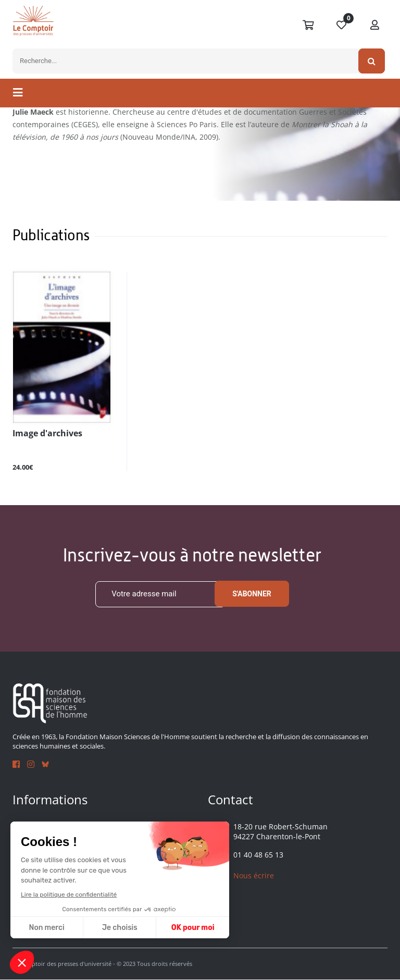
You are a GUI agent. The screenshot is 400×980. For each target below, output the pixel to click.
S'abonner (252, 594)
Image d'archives (43, 433)
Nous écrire (254, 875)
